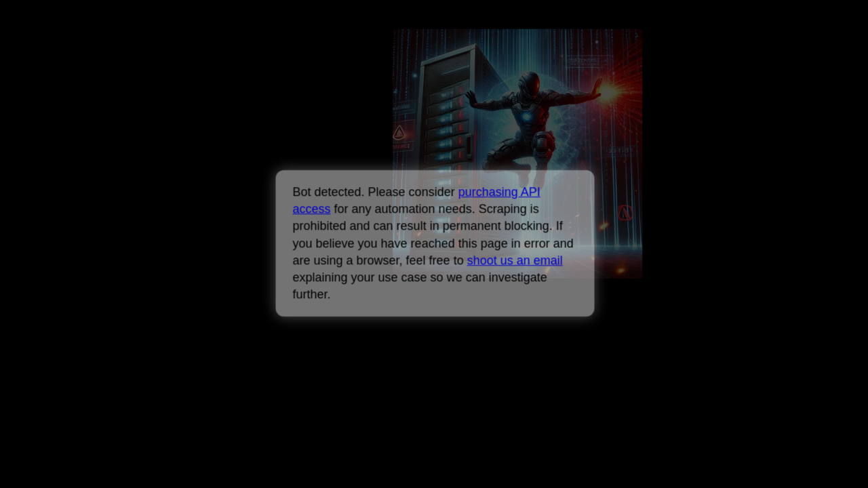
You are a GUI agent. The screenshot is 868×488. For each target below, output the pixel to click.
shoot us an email (514, 260)
